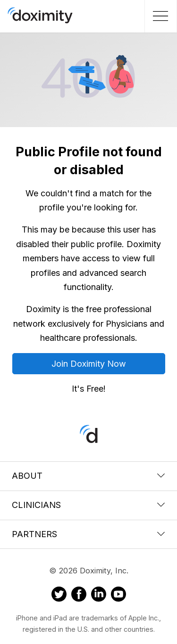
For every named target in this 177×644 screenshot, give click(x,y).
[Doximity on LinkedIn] (99, 596)
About (88, 476)
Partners (88, 534)
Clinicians (88, 505)
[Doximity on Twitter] (59, 596)
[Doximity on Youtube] (118, 596)
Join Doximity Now (89, 364)
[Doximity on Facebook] (79, 596)
